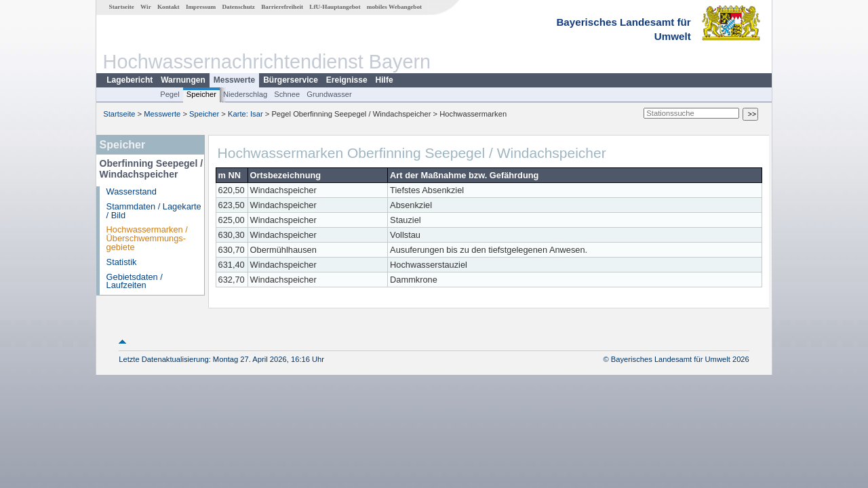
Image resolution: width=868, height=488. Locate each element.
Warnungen (183, 80)
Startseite (122, 7)
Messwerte (234, 80)
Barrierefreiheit (282, 7)
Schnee (287, 94)
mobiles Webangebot (394, 7)
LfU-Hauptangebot (335, 7)
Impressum (201, 7)
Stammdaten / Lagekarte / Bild (154, 211)
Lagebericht (130, 80)
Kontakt (169, 7)
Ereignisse (347, 80)
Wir (146, 7)
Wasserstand (132, 191)
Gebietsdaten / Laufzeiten (135, 281)
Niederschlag (245, 94)
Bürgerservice (291, 80)
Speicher (201, 94)
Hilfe (384, 80)
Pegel (170, 94)
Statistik (122, 262)
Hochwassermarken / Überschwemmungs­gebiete (147, 238)
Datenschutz (238, 7)
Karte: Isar (245, 114)
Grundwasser (329, 94)
